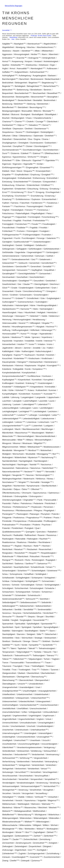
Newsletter (14, 37)
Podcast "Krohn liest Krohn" (41, 36)
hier (13, 39)
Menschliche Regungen (14, 6)
